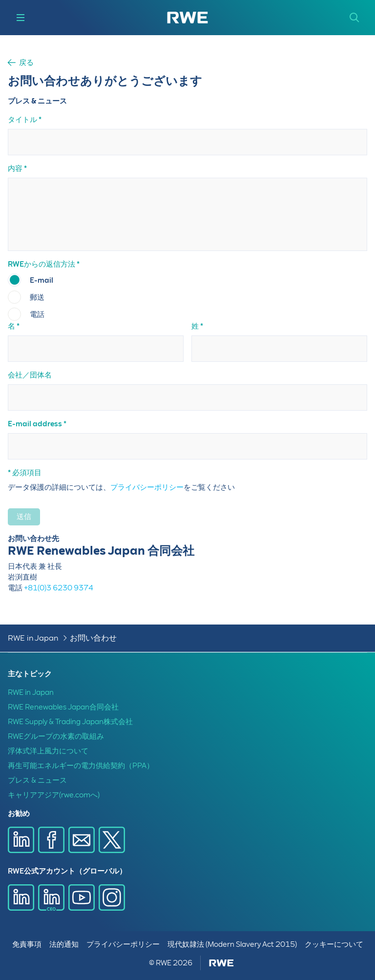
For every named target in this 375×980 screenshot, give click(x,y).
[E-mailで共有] (82, 840)
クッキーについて (334, 944)
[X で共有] (112, 840)
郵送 (37, 297)
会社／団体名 (30, 375)
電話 (37, 314)
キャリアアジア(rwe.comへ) (54, 795)
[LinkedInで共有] (21, 840)
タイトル (22, 120)
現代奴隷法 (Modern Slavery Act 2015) (232, 944)
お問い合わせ (93, 638)
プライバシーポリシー (147, 487)
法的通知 (64, 944)
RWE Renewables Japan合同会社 (63, 707)
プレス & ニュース (37, 780)
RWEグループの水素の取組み (56, 736)
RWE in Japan (33, 638)
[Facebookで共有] (51, 840)
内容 (15, 168)
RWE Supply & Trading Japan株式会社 (70, 722)
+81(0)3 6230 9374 (59, 588)
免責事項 (27, 944)
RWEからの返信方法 (42, 264)
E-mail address (35, 424)
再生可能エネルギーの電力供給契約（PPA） (81, 766)
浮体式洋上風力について (48, 751)
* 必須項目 (25, 473)
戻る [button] (26, 63)
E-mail (42, 280)
